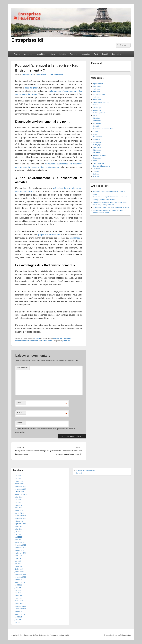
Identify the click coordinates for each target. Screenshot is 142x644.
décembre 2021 (20, 606)
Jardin (95, 132)
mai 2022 (18, 593)
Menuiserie (97, 142)
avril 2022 (18, 596)
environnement (33, 341)
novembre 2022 (20, 577)
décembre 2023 (20, 545)
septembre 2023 (21, 553)
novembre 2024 (20, 518)
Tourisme (74, 54)
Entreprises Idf (27, 40)
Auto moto (28, 54)
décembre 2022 (20, 574)
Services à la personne (102, 166)
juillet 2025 (19, 497)
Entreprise (97, 121)
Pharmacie (97, 150)
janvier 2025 (19, 513)
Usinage (96, 174)
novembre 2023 (20, 548)
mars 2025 (18, 508)
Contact (79, 473)
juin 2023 (18, 561)
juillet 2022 (19, 588)
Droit (96, 54)
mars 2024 (18, 540)
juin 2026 (18, 476)
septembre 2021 (21, 614)
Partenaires (117, 54)
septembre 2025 (21, 494)
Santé (95, 161)
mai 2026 (18, 478)
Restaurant (97, 158)
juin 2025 (18, 500)
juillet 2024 (19, 529)
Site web (20, 423)
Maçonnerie (97, 137)
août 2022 (18, 585)
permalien (66, 341)
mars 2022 (18, 598)
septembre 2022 (21, 582)
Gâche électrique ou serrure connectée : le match (111, 207)
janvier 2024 (19, 542)
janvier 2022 (19, 603)
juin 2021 (18, 622)
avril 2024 (18, 537)
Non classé (97, 147)
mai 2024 (18, 534)
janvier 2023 (19, 572)
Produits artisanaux (100, 155)
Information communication (103, 129)
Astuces (96, 97)
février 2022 (19, 601)
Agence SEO (98, 84)
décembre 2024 (20, 516)
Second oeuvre (99, 163)
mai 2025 (18, 502)
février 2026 (19, 481)
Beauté (105, 54)
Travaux (17, 54)
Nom (19, 402)
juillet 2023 (19, 558)
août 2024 (18, 526)
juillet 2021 (19, 620)
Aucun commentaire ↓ (56, 75)
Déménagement (99, 113)
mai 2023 (18, 564)
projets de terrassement (49, 235)
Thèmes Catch (125, 635)
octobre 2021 (19, 611)
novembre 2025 (20, 489)
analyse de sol (58, 338)
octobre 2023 (19, 550)
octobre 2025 (19, 492)
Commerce (97, 110)
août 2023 (18, 556)
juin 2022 (18, 590)
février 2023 (19, 569)
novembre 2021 (20, 609)
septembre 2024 (21, 524)
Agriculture (97, 86)
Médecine (86, 54)
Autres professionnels (101, 102)
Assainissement (99, 94)
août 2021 (18, 617)
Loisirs (52, 54)
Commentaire (23, 368)
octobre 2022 (19, 580)
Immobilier (41, 54)
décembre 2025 (20, 486)
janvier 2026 (19, 484)
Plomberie (97, 153)
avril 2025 (18, 505)
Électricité (97, 118)
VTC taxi (96, 177)
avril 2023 (18, 566)
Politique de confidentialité (86, 470)
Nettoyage (97, 145)
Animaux (96, 89)
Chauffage (97, 108)
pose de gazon (31, 88)
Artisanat (96, 92)
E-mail (19, 413)
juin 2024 (18, 532)
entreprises (75, 238)
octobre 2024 (19, 521)
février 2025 (19, 510)
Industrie (63, 54)
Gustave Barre (41, 75)
